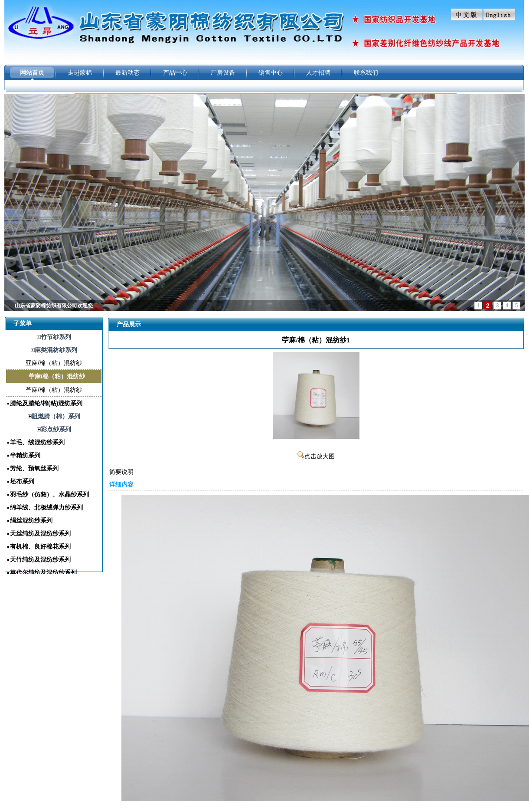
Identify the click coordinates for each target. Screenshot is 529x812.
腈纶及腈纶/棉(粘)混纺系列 (46, 403)
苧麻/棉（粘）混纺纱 (57, 376)
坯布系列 (22, 481)
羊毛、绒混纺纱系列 (37, 442)
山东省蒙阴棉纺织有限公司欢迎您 (54, 306)
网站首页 (32, 72)
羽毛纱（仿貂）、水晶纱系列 (49, 494)
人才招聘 (318, 72)
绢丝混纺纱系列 (31, 520)
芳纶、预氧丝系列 (34, 468)
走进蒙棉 (80, 72)
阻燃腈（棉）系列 (56, 416)
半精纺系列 (25, 455)
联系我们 (366, 72)
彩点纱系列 (56, 429)
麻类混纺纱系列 (56, 350)
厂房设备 (223, 72)
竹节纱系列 (56, 337)
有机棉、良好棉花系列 (40, 546)
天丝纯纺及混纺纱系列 (40, 533)
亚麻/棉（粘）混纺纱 (54, 363)
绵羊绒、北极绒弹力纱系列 (46, 507)
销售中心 (271, 72)
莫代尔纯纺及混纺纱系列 (43, 572)
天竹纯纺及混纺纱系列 (40, 559)
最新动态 (127, 72)
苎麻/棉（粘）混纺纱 (54, 390)
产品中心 (175, 72)
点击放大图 (316, 456)
